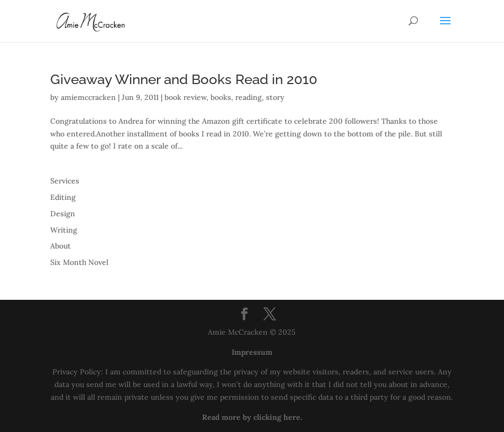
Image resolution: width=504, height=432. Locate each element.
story (275, 97)
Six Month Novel (79, 262)
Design (63, 214)
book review (185, 97)
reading (249, 97)
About (61, 246)
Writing (64, 230)
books (221, 97)
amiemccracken (88, 97)
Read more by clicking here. (252, 417)
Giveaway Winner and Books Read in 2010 (184, 79)
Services (65, 181)
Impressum (252, 352)
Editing (63, 197)
